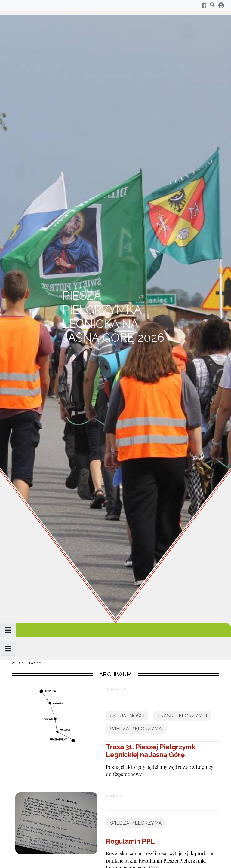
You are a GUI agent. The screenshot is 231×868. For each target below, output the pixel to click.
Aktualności (127, 716)
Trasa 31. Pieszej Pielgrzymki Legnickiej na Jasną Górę (151, 751)
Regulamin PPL (130, 841)
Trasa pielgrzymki (182, 716)
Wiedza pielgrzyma (28, 663)
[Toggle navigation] (8, 630)
